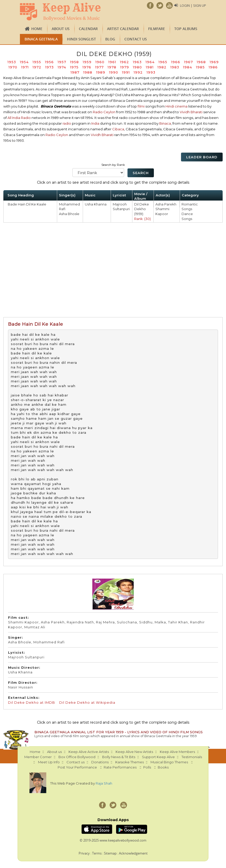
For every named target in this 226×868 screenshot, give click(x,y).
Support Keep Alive (158, 757)
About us (61, 29)
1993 (151, 72)
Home (37, 29)
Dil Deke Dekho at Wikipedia (87, 702)
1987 (75, 72)
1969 (214, 62)
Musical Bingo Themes (169, 762)
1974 (62, 67)
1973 (50, 67)
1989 (101, 72)
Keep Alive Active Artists (89, 752)
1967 (189, 62)
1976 (87, 67)
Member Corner (38, 757)
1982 (162, 67)
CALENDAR (88, 29)
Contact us (136, 39)
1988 (88, 72)
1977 (99, 67)
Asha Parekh (166, 204)
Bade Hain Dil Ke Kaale (27, 204)
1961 (112, 62)
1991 (126, 72)
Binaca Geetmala (41, 39)
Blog (110, 39)
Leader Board (202, 157)
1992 (138, 72)
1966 (176, 62)
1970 (13, 67)
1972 (37, 67)
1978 (112, 67)
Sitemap (110, 853)
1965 (163, 62)
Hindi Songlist (81, 39)
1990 (114, 72)
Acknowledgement (133, 853)
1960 (100, 62)
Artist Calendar (123, 29)
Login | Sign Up (193, 5)
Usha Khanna (96, 204)
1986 (213, 67)
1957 (62, 62)
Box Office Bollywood (77, 757)
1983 (175, 67)
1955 (37, 62)
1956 (49, 62)
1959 (87, 62)
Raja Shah (104, 783)
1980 (137, 67)
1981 (150, 67)
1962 (125, 62)
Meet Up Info (49, 762)
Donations (100, 762)
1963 (137, 62)
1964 (150, 62)
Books (163, 767)
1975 (74, 67)
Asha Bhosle (69, 214)
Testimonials (192, 757)
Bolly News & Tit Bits (119, 757)
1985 (200, 67)
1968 (201, 62)
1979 (125, 67)
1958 (74, 62)
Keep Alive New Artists (134, 752)
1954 (24, 62)
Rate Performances (120, 767)
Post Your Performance (77, 767)
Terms (97, 853)
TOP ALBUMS (186, 29)
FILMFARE (157, 29)
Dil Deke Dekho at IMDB (32, 702)
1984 (188, 67)
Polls (147, 767)
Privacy (84, 853)
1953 (12, 62)
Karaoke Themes (130, 762)
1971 (25, 67)
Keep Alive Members (177, 752)
